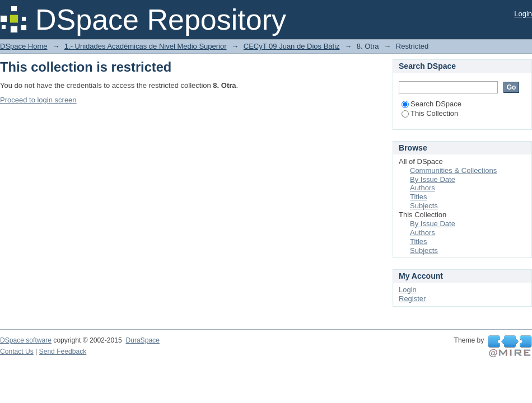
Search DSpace (431, 104)
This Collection (430, 113)
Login (523, 14)
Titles (419, 197)
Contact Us (17, 352)
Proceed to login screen (38, 100)
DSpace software (26, 340)
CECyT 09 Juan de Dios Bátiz (292, 46)
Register (412, 299)
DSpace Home (24, 46)
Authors (423, 188)
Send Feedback (63, 352)
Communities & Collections (453, 170)
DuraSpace (142, 340)
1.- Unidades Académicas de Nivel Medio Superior (146, 46)
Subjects (424, 206)
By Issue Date (433, 179)
